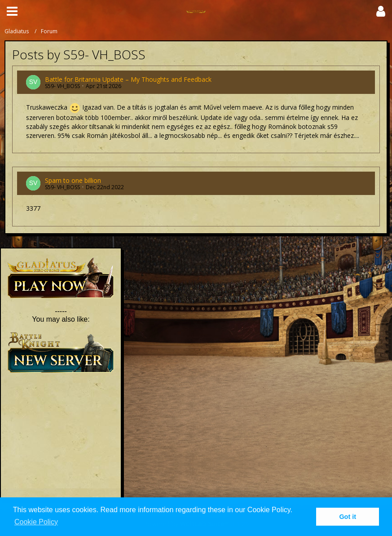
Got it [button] (348, 517)
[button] (12, 11)
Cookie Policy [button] (36, 522)
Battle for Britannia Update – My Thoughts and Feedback (128, 79)
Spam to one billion (73, 180)
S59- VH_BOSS (62, 86)
